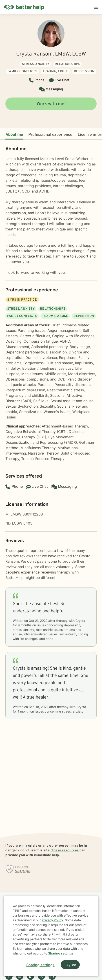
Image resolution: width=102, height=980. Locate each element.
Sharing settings (61, 953)
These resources (65, 850)
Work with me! (51, 104)
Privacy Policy (52, 920)
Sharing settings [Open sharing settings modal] (40, 965)
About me (14, 135)
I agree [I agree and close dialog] (70, 965)
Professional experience (50, 135)
